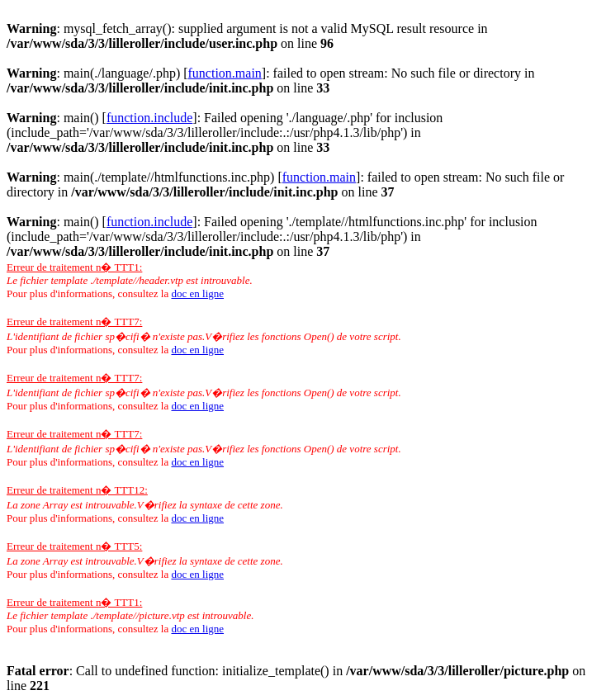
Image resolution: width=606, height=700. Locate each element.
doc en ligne (197, 293)
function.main (225, 73)
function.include (149, 118)
